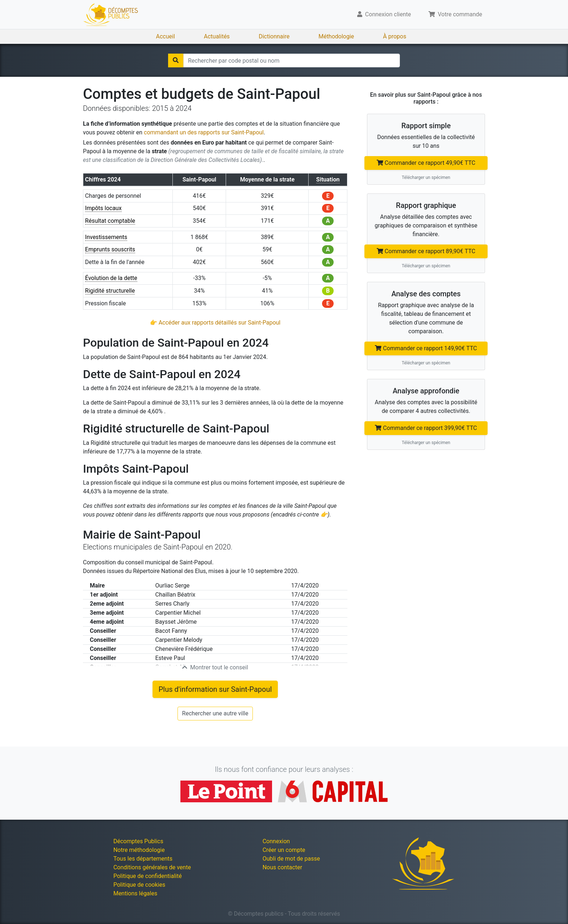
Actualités (217, 36)
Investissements (106, 237)
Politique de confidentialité (148, 876)
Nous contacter (282, 867)
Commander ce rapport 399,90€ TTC (426, 428)
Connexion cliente (384, 14)
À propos (394, 36)
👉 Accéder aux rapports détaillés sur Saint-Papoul (215, 323)
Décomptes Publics (138, 841)
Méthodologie (336, 36)
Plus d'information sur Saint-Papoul (215, 689)
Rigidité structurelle (110, 291)
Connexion (276, 841)
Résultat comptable (110, 221)
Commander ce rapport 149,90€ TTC (426, 348)
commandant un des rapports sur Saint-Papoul (204, 132)
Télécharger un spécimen (426, 177)
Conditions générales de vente (152, 867)
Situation (328, 179)
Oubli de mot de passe (291, 859)
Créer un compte (284, 850)
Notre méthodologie (139, 850)
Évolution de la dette (111, 278)
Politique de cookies (139, 885)
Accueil (166, 36)
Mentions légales (135, 893)
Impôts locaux (103, 208)
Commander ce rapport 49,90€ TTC (426, 163)
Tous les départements (143, 859)
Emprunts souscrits (110, 249)
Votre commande (456, 14)
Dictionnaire (274, 36)
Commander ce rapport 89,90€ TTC (426, 251)
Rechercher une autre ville (215, 713)
